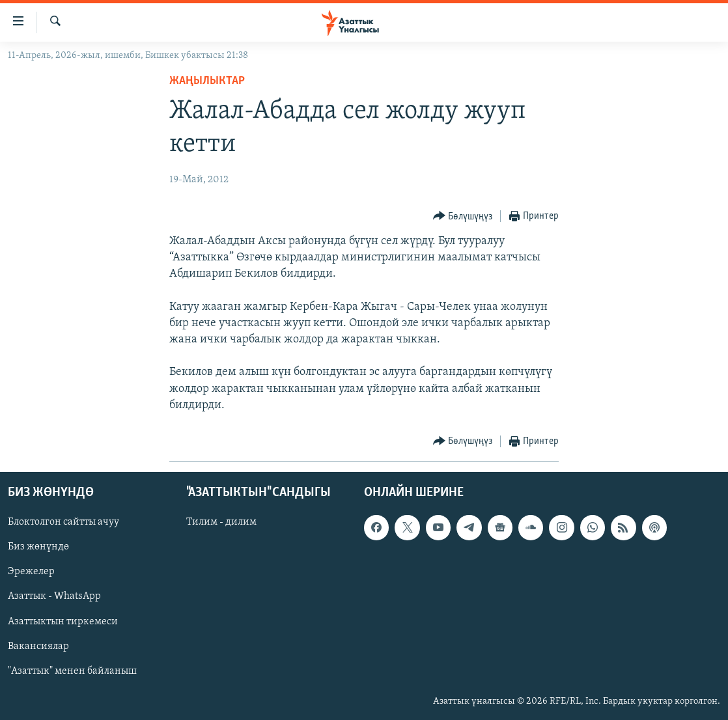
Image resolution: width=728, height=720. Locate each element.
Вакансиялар (38, 646)
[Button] (463, 216)
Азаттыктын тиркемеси (63, 622)
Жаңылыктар (207, 81)
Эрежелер (31, 572)
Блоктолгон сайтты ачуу (63, 522)
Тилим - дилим (221, 522)
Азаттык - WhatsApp (54, 597)
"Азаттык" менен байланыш (72, 671)
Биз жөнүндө (38, 547)
